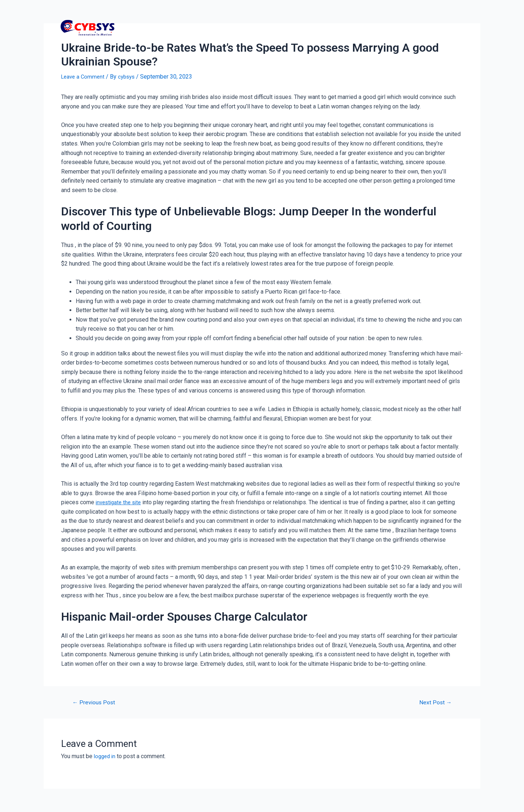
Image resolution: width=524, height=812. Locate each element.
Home (291, 27)
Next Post (434, 702)
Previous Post (96, 702)
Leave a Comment (84, 77)
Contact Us (408, 27)
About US (450, 27)
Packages (327, 27)
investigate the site (120, 502)
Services (367, 27)
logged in (106, 756)
